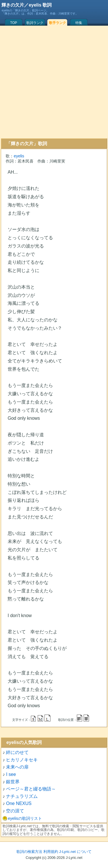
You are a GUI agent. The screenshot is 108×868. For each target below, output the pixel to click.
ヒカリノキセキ (22, 760)
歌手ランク (58, 23)
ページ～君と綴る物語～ (31, 789)
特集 (79, 23)
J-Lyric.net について (75, 852)
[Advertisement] (53, 82)
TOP (14, 23)
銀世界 (13, 782)
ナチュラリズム (22, 796)
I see (11, 774)
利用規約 (51, 852)
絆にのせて (17, 752)
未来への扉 (17, 767)
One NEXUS (19, 803)
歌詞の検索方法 (29, 852)
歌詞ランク (35, 23)
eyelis (19, 156)
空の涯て (15, 811)
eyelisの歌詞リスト (25, 818)
